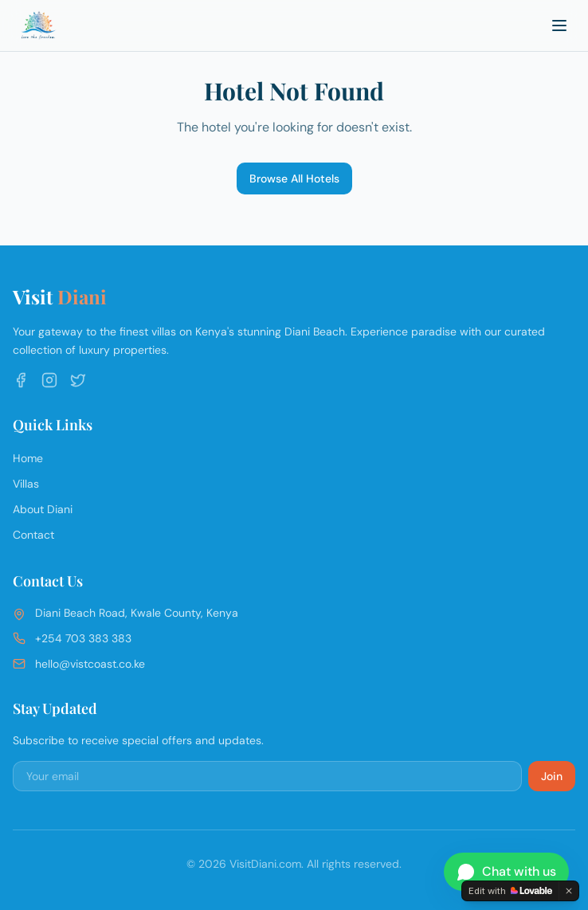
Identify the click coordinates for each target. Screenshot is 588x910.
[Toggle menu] (559, 25)
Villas (26, 484)
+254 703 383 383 (83, 638)
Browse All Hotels (294, 178)
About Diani (43, 509)
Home (28, 458)
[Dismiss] (569, 891)
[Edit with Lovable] (510, 891)
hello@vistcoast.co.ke (90, 664)
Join (552, 776)
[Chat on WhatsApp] (506, 872)
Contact (33, 535)
